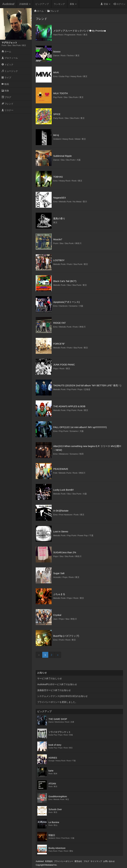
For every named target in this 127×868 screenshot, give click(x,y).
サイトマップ (96, 861)
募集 (73, 4)
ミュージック (10, 71)
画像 (5, 91)
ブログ (6, 97)
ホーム (6, 51)
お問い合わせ (109, 861)
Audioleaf (8, 4)
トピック (7, 65)
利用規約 (49, 861)
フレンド (7, 104)
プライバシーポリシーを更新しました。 (57, 702)
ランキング (59, 4)
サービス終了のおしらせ (50, 678)
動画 (5, 84)
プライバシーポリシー (64, 861)
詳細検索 (25, 4)
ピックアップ (42, 4)
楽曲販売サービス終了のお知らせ (54, 690)
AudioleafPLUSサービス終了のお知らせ (57, 684)
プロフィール (10, 58)
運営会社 (78, 861)
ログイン (119, 4)
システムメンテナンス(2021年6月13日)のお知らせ (62, 696)
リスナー (7, 110)
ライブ (6, 78)
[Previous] (39, 655)
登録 (105, 4)
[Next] (58, 655)
